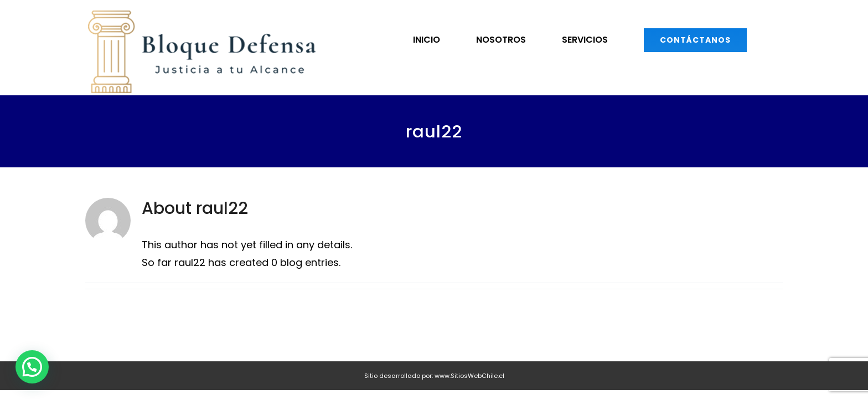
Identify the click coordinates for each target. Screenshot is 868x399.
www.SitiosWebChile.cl (469, 376)
